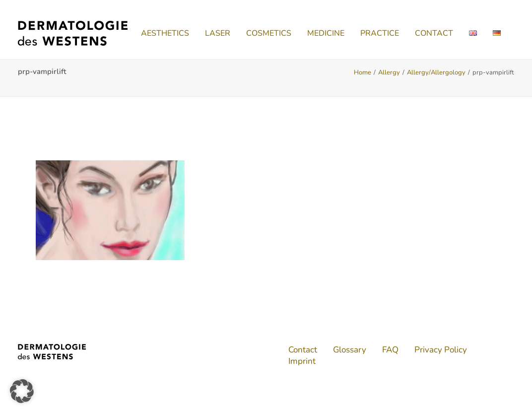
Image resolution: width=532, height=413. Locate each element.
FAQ (390, 350)
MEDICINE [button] (326, 33)
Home (363, 72)
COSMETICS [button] (269, 33)
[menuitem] (165, 33)
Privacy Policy (441, 350)
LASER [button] (218, 33)
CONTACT (434, 33)
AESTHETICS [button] (165, 33)
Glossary (350, 350)
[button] (22, 391)
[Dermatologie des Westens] (73, 33)
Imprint (302, 361)
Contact (303, 350)
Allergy (389, 72)
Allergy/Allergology (436, 72)
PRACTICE (380, 33)
